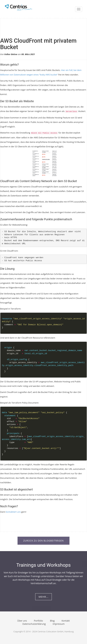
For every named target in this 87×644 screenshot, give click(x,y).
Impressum (59, 624)
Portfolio (38, 621)
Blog (52, 621)
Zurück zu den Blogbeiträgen (43, 541)
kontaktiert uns (13, 512)
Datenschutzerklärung (34, 624)
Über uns (22, 621)
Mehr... (43, 597)
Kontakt (66, 621)
